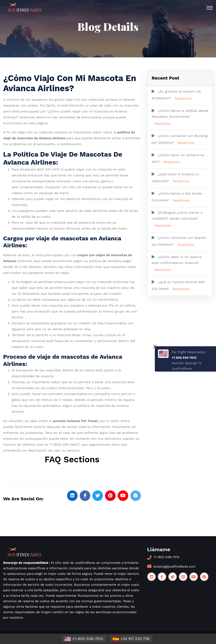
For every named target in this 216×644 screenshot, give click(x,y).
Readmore (183, 98)
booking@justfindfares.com (175, 567)
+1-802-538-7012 (167, 557)
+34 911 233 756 (131, 639)
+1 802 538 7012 (184, 358)
